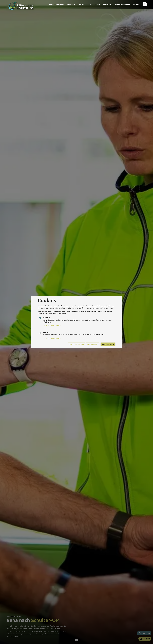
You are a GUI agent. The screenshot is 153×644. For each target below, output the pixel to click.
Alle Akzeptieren (108, 344)
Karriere (136, 4)
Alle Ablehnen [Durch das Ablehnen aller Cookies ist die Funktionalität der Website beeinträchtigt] (93, 344)
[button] (145, 4)
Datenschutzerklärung (95, 312)
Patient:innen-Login (122, 4)
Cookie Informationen (52, 326)
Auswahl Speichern (76, 344)
